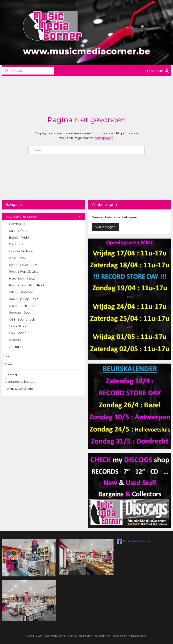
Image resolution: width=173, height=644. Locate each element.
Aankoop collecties (20, 382)
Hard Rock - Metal (22, 278)
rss (81, 636)
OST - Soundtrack (22, 319)
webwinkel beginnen (98, 636)
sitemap (73, 636)
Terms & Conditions (19, 389)
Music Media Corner (134, 542)
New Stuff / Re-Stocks (43, 217)
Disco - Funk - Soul (23, 306)
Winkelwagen (105, 227)
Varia (9, 364)
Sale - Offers (18, 231)
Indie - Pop (17, 258)
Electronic (16, 244)
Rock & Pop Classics (24, 271)
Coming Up (17, 224)
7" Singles (16, 347)
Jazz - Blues (17, 326)
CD (8, 357)
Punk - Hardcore (21, 292)
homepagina (104, 138)
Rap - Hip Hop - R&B (24, 299)
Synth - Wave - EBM (23, 265)
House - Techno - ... (23, 251)
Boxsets (15, 340)
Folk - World (18, 333)
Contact (11, 375)
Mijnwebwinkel (137, 636)
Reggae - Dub (19, 312)
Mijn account (157, 71)
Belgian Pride (19, 237)
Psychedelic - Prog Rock (27, 285)
